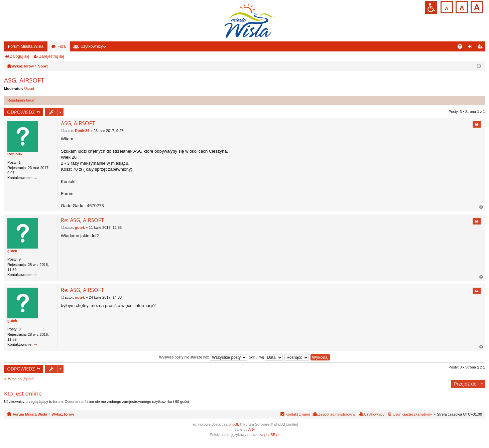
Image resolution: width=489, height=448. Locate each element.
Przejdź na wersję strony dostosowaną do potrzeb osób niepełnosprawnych (431, 8)
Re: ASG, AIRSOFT (82, 220)
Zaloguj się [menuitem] (471, 48)
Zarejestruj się (52, 56)
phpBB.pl (272, 435)
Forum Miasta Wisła (26, 46)
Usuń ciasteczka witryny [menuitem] (412, 414)
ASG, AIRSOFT (24, 80)
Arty (252, 429)
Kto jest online (23, 393)
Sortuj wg (266, 357)
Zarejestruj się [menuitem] (481, 48)
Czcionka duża (476, 7)
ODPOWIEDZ (21, 112)
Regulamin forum (21, 100)
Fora (62, 46)
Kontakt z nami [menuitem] (298, 414)
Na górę (481, 207)
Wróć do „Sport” (21, 379)
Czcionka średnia (461, 7)
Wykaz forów (63, 414)
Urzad (29, 89)
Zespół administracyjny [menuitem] (337, 414)
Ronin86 (15, 154)
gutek (12, 251)
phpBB (234, 424)
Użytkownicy (92, 46)
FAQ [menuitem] (462, 48)
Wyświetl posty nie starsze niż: (203, 357)
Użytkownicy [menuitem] (374, 414)
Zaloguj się (20, 56)
